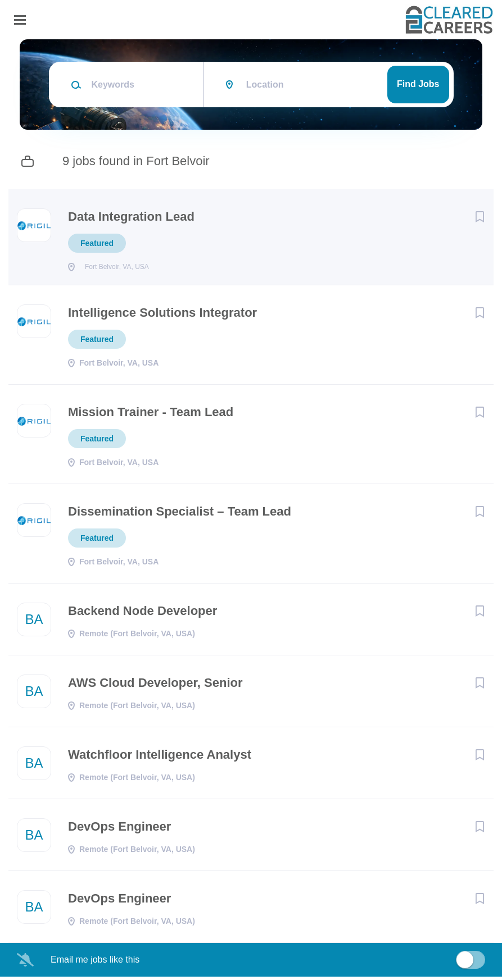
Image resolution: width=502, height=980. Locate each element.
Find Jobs (418, 84)
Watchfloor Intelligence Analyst (160, 758)
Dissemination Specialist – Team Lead (180, 515)
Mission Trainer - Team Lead (151, 415)
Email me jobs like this (95, 963)
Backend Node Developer (143, 614)
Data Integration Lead (131, 216)
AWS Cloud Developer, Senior (155, 686)
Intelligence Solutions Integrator (162, 316)
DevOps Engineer (119, 830)
